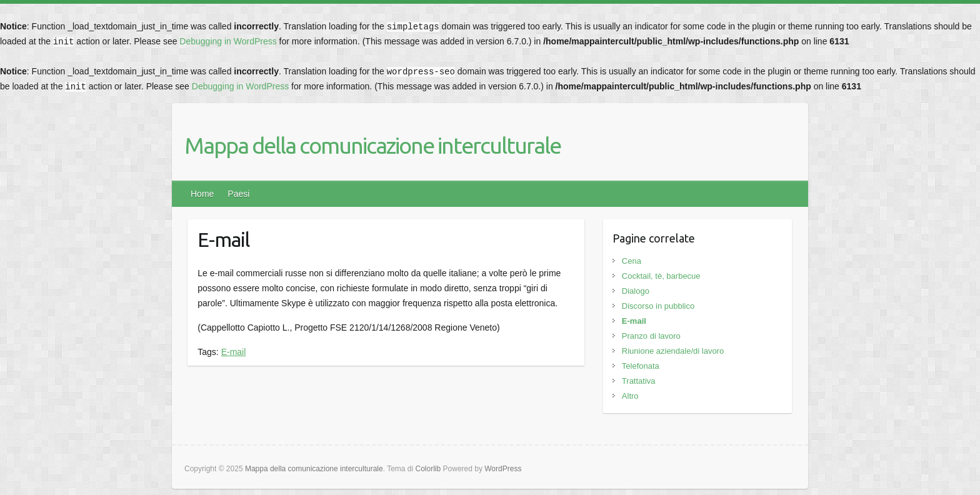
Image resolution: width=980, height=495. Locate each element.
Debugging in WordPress (228, 41)
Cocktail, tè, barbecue (661, 276)
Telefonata (641, 366)
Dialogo (636, 291)
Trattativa (639, 381)
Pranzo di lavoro (651, 336)
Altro (630, 396)
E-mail (234, 352)
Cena (632, 261)
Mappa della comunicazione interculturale (372, 145)
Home (202, 194)
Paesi (238, 194)
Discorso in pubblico (658, 306)
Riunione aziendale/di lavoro (673, 351)
